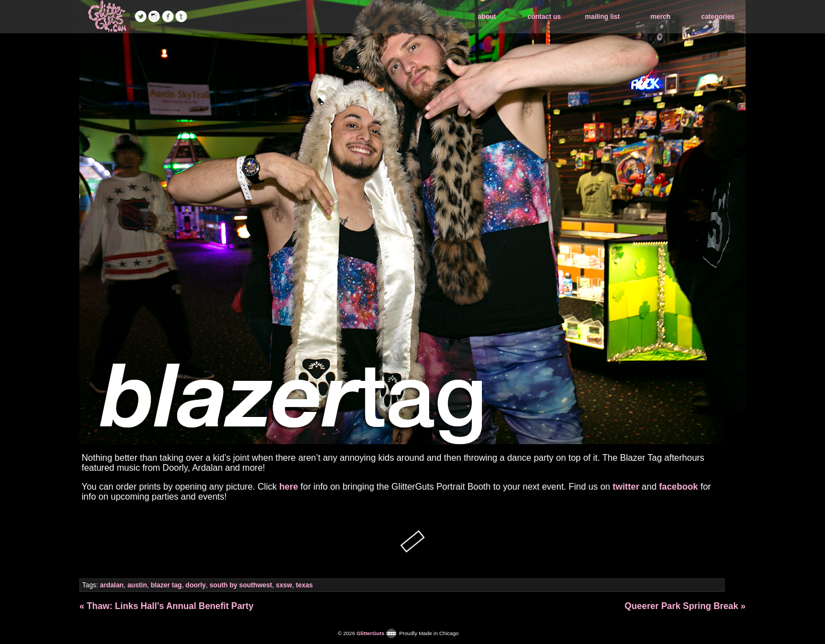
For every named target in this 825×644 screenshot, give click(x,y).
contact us (544, 17)
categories (718, 17)
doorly (196, 585)
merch (661, 17)
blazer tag (166, 585)
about (487, 17)
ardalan (112, 585)
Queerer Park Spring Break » (685, 606)
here (289, 487)
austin (137, 585)
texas (305, 585)
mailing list (603, 17)
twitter (626, 487)
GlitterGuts (107, 17)
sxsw (284, 585)
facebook (678, 487)
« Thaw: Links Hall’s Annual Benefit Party (167, 606)
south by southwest (241, 585)
